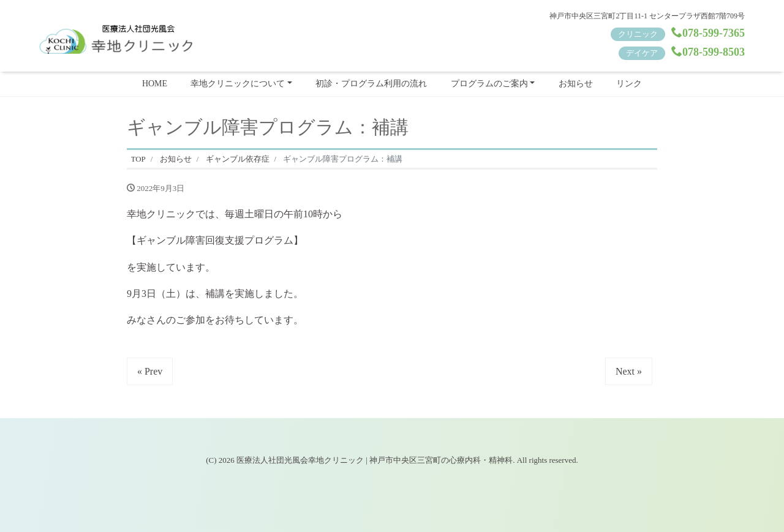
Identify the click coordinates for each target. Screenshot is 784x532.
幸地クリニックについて (238, 84)
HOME (155, 84)
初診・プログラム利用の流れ (371, 84)
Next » (629, 371)
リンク (629, 84)
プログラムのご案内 (489, 84)
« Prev (150, 371)
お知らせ (576, 84)
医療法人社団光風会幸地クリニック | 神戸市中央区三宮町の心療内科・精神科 (375, 460)
